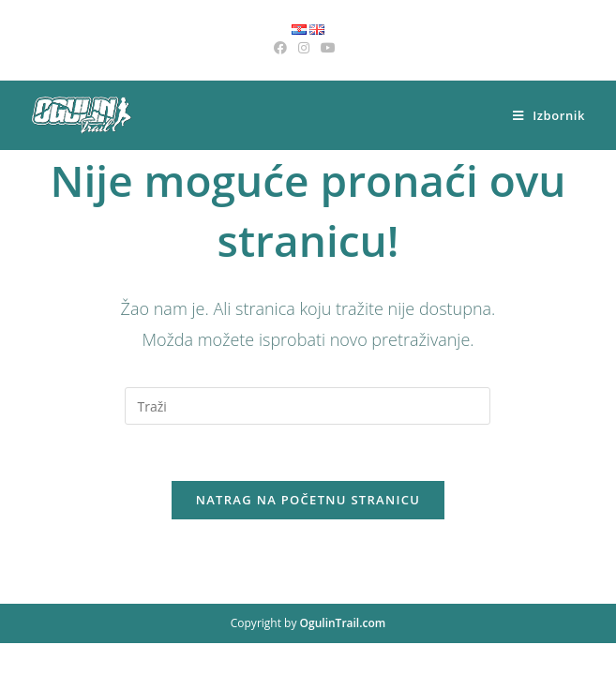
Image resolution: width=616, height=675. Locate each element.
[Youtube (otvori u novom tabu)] (328, 48)
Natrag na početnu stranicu (308, 500)
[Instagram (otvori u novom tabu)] (304, 48)
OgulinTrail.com (343, 655)
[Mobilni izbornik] (549, 115)
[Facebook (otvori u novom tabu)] (283, 48)
